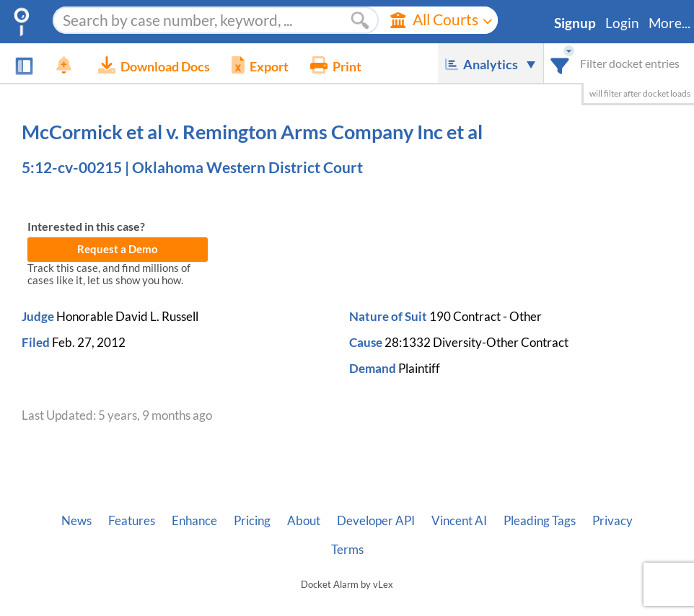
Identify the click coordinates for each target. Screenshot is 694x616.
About (304, 521)
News (76, 521)
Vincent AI (459, 521)
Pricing (252, 521)
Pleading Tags (540, 521)
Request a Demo (118, 249)
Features (132, 521)
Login (622, 23)
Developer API (376, 521)
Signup (575, 23)
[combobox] (560, 63)
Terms (347, 550)
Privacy (612, 521)
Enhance (194, 521)
